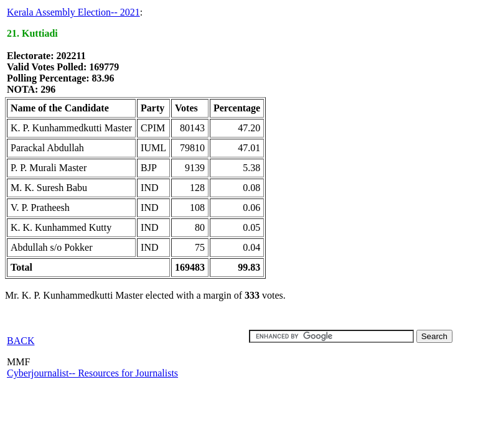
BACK (21, 341)
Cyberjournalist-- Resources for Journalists (92, 373)
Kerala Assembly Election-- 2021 (73, 12)
